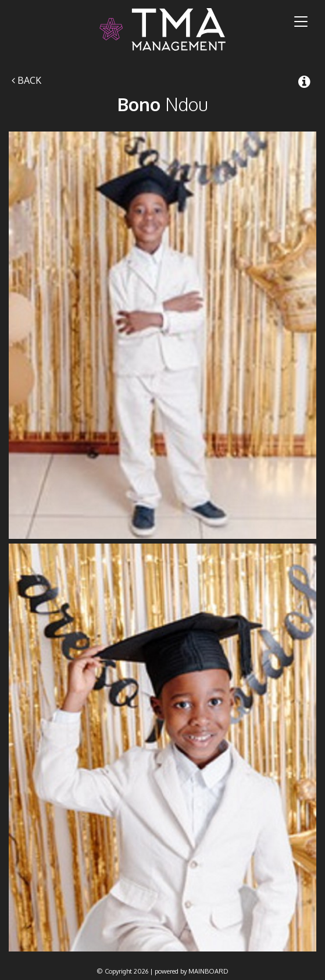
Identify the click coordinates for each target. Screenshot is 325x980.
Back (26, 80)
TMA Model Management (162, 29)
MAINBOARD (208, 971)
